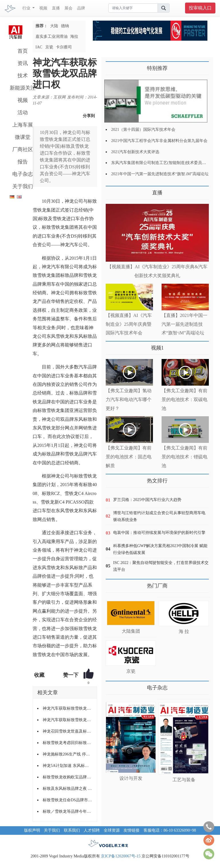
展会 (68, 8)
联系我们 (72, 830)
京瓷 (49, 47)
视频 (43, 8)
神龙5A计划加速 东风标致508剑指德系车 (68, 766)
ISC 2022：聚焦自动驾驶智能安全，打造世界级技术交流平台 (161, 566)
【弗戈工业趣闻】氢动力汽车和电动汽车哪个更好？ (129, 400)
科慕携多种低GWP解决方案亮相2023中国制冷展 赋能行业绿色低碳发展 (160, 549)
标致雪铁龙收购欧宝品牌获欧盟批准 (68, 777)
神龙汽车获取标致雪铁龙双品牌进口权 (68, 708)
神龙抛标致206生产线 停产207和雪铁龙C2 (68, 754)
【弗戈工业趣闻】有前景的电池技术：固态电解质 (129, 457)
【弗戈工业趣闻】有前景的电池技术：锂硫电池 (184, 457)
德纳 (65, 26)
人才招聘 (92, 830)
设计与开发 (131, 778)
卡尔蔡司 (64, 47)
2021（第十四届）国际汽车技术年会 (143, 130)
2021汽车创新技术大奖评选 (135, 152)
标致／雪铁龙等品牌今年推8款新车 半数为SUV (68, 811)
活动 (23, 113)
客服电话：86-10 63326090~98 (170, 830)
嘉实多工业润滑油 (52, 37)
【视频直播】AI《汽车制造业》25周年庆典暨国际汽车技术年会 (129, 324)
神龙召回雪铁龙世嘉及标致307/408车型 (68, 731)
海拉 (74, 37)
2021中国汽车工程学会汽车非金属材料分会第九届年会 (159, 141)
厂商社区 (23, 149)
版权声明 (32, 830)
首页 (23, 51)
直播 (56, 8)
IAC (39, 47)
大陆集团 (131, 631)
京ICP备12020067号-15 (121, 856)
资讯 (23, 63)
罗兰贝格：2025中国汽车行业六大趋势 (147, 500)
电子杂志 (23, 174)
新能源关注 (23, 88)
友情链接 (131, 830)
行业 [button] (27, 8)
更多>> (112, 191)
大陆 (54, 26)
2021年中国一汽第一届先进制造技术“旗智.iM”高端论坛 (160, 174)
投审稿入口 (200, 8)
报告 (23, 162)
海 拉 (184, 631)
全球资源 (112, 830)
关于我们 (23, 186)
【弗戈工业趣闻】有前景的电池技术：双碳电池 (184, 400)
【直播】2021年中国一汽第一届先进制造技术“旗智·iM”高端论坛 (184, 324)
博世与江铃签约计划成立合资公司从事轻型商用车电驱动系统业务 (159, 516)
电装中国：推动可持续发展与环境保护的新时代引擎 (159, 533)
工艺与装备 (184, 780)
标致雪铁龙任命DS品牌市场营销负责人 (68, 800)
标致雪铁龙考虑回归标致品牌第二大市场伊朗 (68, 743)
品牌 (81, 8)
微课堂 (23, 137)
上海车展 (23, 125)
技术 (23, 76)
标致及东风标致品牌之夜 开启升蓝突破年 (68, 789)
